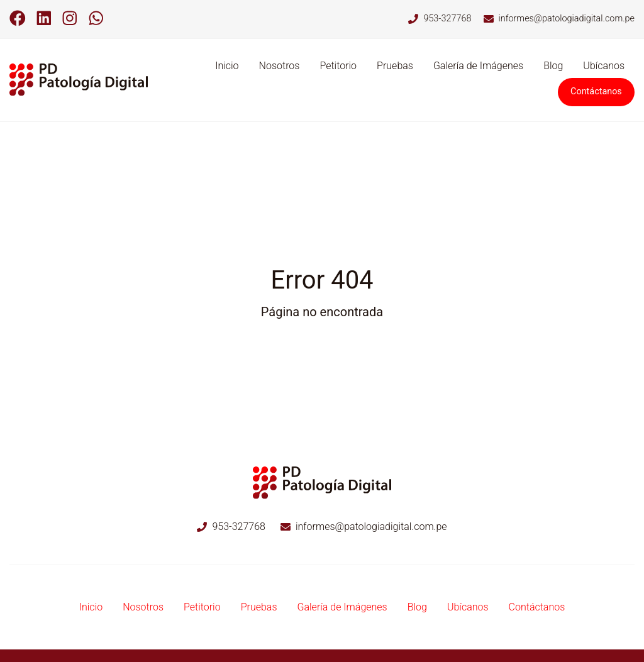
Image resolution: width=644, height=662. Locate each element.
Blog (553, 66)
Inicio (227, 66)
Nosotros (280, 66)
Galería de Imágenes (478, 66)
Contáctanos (596, 91)
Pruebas (395, 66)
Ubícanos (604, 66)
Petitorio (338, 66)
